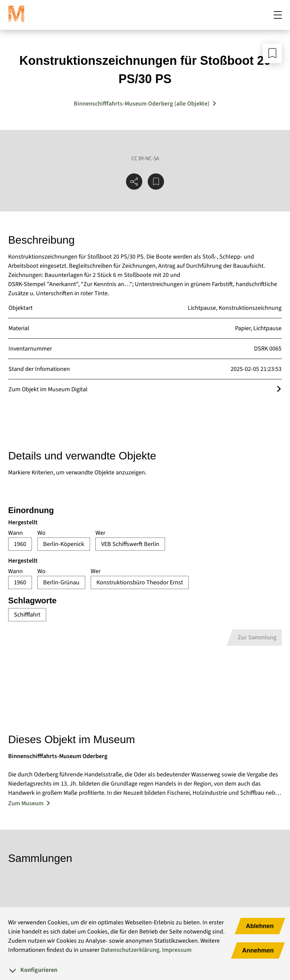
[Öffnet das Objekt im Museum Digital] (279, 389)
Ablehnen (260, 926)
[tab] (145, 970)
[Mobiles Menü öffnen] (278, 15)
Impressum (177, 950)
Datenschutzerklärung (130, 950)
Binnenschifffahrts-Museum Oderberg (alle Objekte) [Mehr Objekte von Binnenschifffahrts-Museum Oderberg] (142, 104)
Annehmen (258, 950)
